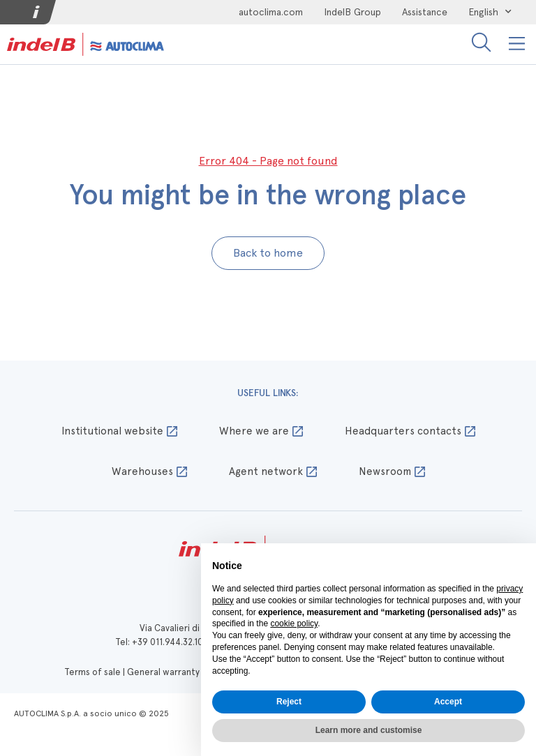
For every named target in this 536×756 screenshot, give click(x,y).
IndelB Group (352, 12)
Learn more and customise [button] (369, 730)
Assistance (425, 12)
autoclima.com (271, 12)
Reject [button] (289, 702)
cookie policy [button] (294, 623)
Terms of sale (92, 672)
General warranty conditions (186, 672)
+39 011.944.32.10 (167, 642)
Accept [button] (448, 702)
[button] (518, 44)
